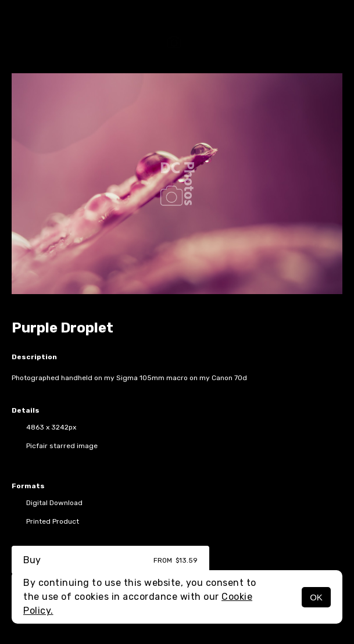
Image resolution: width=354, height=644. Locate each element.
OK (316, 597)
